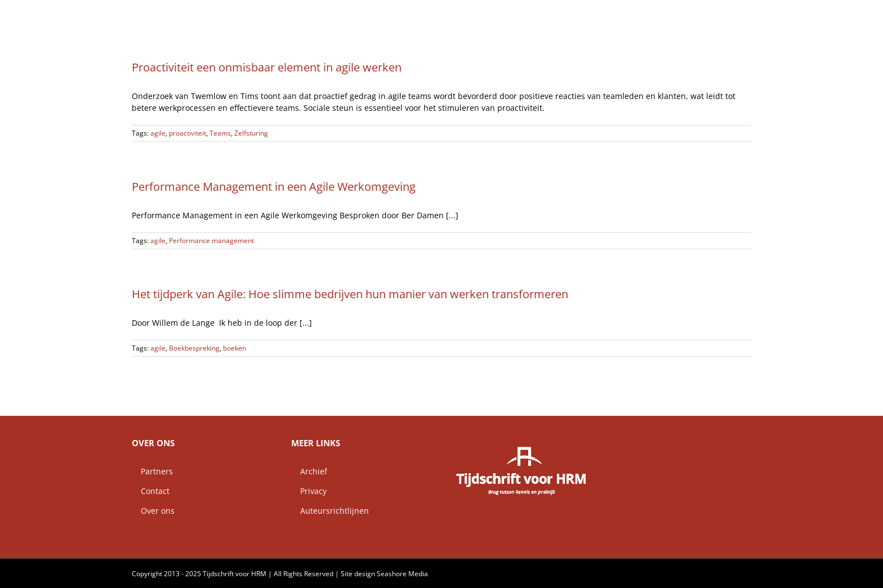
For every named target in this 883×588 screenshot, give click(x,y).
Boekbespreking (194, 348)
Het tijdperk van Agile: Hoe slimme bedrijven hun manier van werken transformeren (350, 294)
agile (158, 133)
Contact (151, 491)
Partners (152, 471)
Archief (309, 471)
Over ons (153, 511)
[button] (733, 14)
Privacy (309, 491)
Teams (220, 133)
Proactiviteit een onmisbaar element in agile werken (267, 67)
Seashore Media (402, 574)
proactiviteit (188, 133)
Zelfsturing (251, 133)
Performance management (211, 241)
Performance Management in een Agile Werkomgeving (274, 187)
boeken (235, 348)
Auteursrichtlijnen (330, 511)
